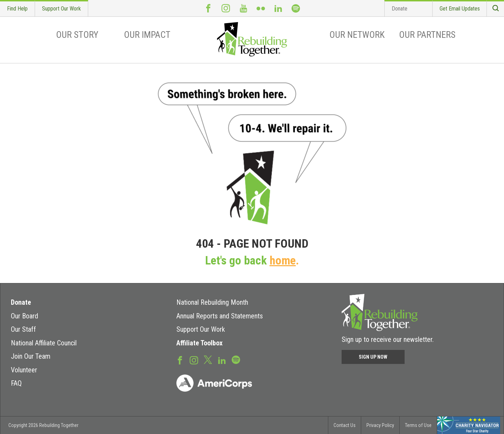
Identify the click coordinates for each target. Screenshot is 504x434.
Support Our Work (61, 9)
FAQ (16, 383)
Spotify (296, 8)
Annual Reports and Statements (220, 316)
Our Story (77, 35)
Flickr (261, 8)
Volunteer (24, 370)
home (283, 260)
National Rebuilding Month (212, 302)
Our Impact (147, 35)
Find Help (17, 9)
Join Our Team (31, 356)
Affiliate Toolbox (199, 343)
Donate (400, 9)
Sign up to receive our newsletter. (388, 339)
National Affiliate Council (44, 343)
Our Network (357, 35)
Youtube (243, 8)
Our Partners (427, 35)
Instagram (226, 8)
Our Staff (23, 329)
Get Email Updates (460, 9)
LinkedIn (278, 8)
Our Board (24, 316)
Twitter (208, 359)
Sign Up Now (373, 357)
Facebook (208, 8)
